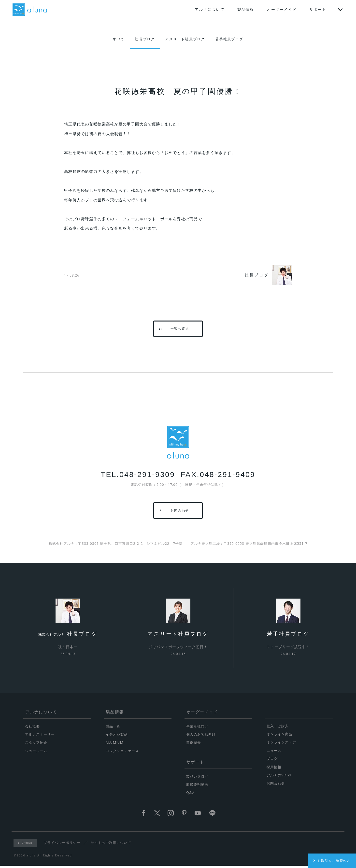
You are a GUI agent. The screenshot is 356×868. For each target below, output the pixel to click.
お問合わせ (276, 785)
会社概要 (32, 728)
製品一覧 (113, 728)
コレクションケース (122, 753)
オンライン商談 (279, 736)
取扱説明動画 (197, 786)
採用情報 (274, 769)
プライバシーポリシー (62, 845)
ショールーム (36, 753)
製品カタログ (197, 778)
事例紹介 (194, 744)
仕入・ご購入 (278, 728)
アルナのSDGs (279, 777)
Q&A (190, 794)
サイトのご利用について (111, 845)
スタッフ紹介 (36, 744)
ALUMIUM (114, 744)
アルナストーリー (40, 736)
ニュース (274, 752)
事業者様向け (197, 728)
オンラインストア (281, 744)
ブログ (272, 761)
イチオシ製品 (117, 736)
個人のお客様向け (201, 736)
